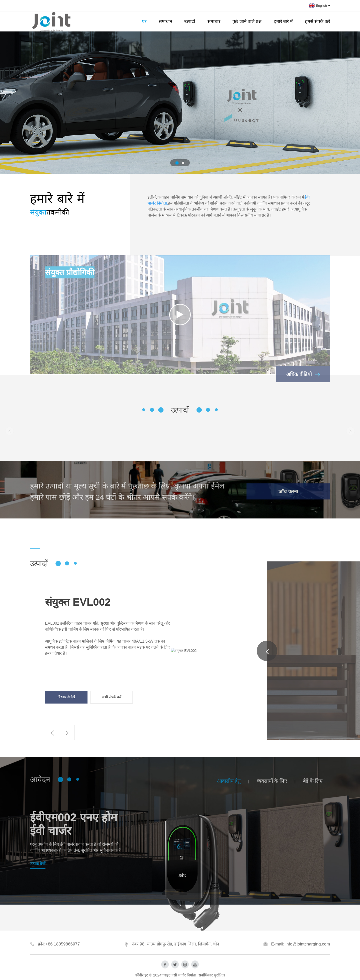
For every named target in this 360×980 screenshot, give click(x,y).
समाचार (214, 21)
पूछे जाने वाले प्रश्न (247, 21)
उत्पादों (190, 21)
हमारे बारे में (283, 21)
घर (144, 21)
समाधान (165, 21)
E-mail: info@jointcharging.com (300, 954)
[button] (177, 163)
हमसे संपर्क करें (317, 21)
